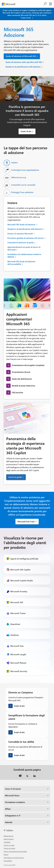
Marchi (6, 854)
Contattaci (7, 842)
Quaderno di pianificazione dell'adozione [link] (23, 67)
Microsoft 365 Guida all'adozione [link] (21, 224)
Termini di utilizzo (9, 848)
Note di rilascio (9, 839)
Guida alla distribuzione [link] (22, 379)
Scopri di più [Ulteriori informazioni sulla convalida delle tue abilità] (19, 755)
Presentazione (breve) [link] (21, 372)
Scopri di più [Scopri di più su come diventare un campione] (19, 706)
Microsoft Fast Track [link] (26, 522)
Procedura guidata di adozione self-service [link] (26, 238)
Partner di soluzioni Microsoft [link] (20, 234)
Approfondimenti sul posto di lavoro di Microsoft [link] (24, 248)
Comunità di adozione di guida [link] (21, 242)
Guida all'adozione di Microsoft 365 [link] (21, 56)
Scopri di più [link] (26, 131)
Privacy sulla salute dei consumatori (15, 851)
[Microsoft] (10, 4)
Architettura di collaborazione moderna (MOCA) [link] (24, 256)
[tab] (11, 163)
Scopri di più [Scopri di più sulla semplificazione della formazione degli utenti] (19, 732)
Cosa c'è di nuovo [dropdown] (13, 789)
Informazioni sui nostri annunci (14, 858)
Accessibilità (8, 861)
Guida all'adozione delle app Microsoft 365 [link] (24, 62)
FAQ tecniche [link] (17, 392)
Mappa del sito (9, 836)
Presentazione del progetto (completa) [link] (28, 365)
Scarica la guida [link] (15, 477)
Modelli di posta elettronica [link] (23, 386)
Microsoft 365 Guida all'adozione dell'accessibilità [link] (21, 263)
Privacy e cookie (9, 845)
